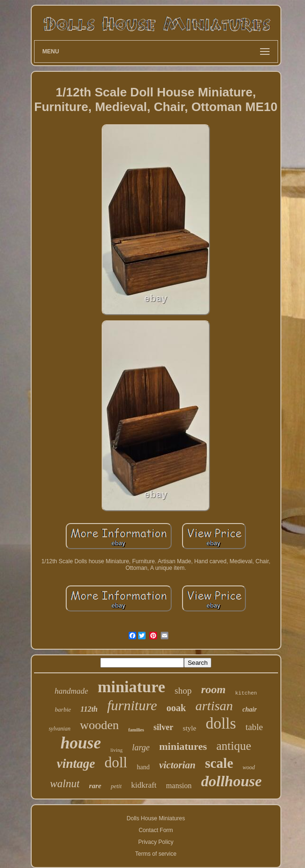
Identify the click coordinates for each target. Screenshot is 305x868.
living (116, 750)
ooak (176, 708)
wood (249, 767)
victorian (177, 765)
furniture (132, 705)
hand (143, 767)
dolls (221, 723)
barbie (63, 709)
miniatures (183, 746)
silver (164, 727)
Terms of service (156, 854)
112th (89, 709)
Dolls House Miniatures (156, 818)
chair (250, 709)
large (141, 748)
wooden (99, 725)
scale (219, 763)
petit (116, 786)
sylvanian (60, 729)
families (136, 730)
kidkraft (144, 785)
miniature (131, 687)
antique (234, 746)
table (254, 727)
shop (183, 691)
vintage (76, 764)
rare (95, 786)
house (81, 743)
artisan (214, 706)
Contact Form (156, 830)
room (213, 689)
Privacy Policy (156, 842)
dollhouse (231, 781)
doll (116, 762)
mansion (179, 786)
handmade (72, 691)
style (190, 728)
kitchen (246, 693)
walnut (65, 784)
